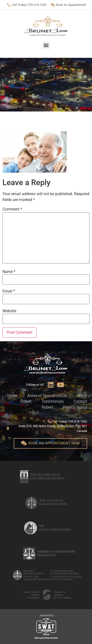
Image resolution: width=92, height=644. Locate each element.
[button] (46, 45)
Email (9, 291)
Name (9, 272)
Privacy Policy (75, 407)
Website (9, 311)
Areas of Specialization (47, 396)
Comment (12, 209)
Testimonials (53, 401)
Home (13, 396)
